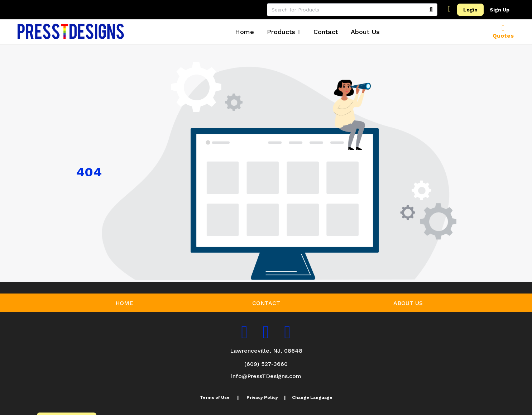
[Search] (431, 10)
